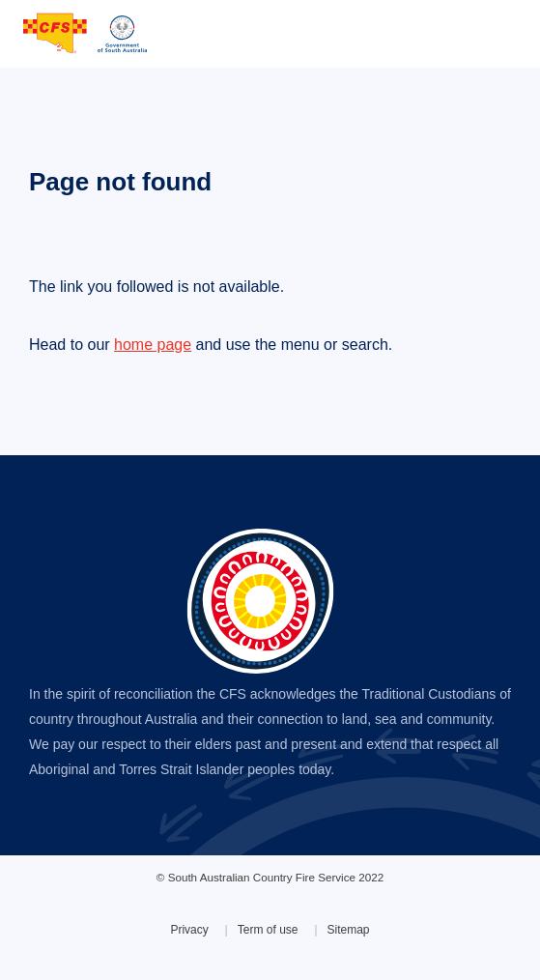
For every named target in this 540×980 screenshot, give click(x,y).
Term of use (268, 930)
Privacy (189, 930)
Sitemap (349, 930)
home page (153, 345)
